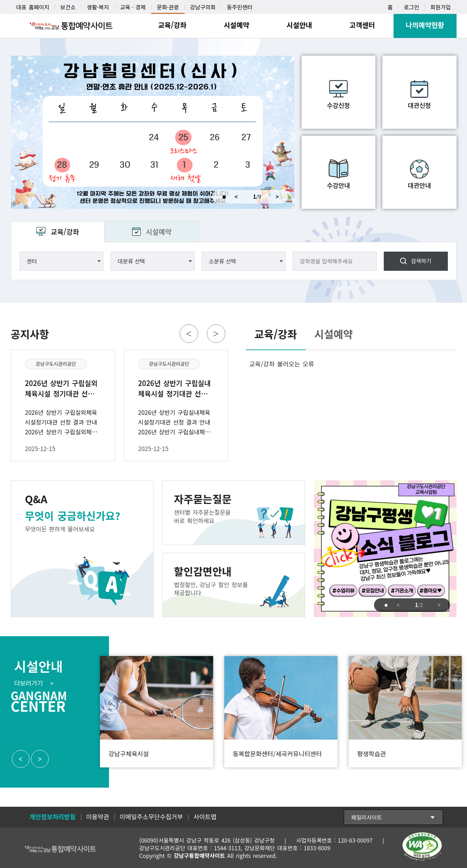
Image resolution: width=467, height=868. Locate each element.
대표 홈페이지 (33, 7)
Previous (236, 197)
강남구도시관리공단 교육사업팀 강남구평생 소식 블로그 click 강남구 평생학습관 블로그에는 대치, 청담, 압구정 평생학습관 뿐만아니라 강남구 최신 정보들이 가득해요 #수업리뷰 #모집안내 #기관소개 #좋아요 (385, 549)
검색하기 (421, 261)
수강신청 (338, 105)
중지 (221, 197)
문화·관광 (168, 7)
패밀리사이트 (367, 817)
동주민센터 (240, 7)
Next (280, 197)
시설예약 (159, 232)
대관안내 (419, 185)
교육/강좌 (65, 232)
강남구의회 (203, 7)
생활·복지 (98, 7)
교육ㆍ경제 (133, 7)
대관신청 (419, 105)
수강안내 (338, 185)
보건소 (68, 7)
